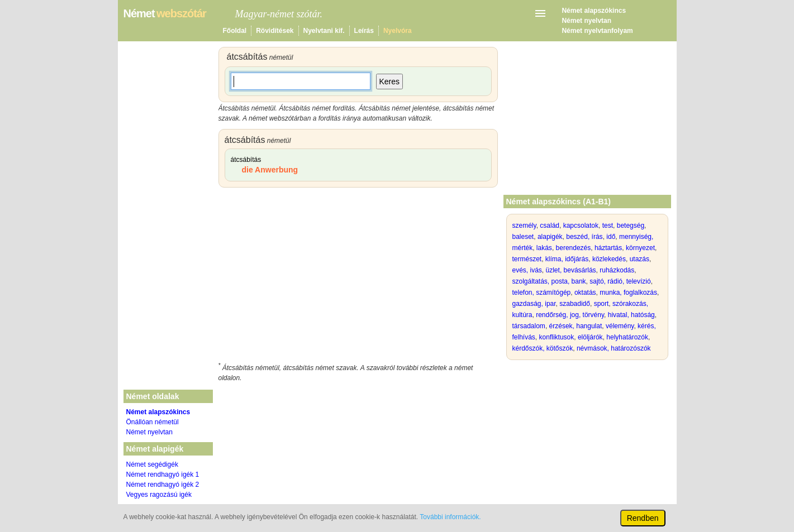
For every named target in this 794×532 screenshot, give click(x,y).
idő (611, 237)
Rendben (643, 518)
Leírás (364, 31)
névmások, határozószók (614, 348)
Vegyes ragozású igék (159, 495)
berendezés (574, 248)
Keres (390, 82)
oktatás (585, 293)
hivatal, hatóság (631, 315)
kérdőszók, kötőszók (543, 348)
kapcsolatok (581, 226)
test (608, 226)
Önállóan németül (153, 422)
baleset (523, 237)
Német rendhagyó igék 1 (163, 475)
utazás (640, 259)
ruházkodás (617, 270)
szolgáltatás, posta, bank (549, 281)
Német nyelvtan (586, 21)
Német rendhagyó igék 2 (163, 485)
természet (527, 259)
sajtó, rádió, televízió (620, 281)
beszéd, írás (584, 237)
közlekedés (609, 259)
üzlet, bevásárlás (571, 270)
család (550, 226)
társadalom (529, 326)
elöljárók (590, 337)
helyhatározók (627, 337)
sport (602, 304)
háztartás (608, 248)
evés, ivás (527, 270)
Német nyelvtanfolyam (597, 31)
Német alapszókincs (594, 11)
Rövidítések (275, 31)
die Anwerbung (270, 170)
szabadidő (575, 304)
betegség (631, 226)
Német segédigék (152, 464)
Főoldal (235, 31)
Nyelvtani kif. (324, 31)
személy (524, 226)
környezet (640, 248)
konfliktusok (557, 337)
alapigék (550, 237)
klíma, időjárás (567, 259)
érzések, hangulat (576, 326)
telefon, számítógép (542, 293)
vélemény (620, 326)
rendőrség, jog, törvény (570, 315)
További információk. (450, 517)
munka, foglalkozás (628, 293)
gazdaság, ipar (534, 304)
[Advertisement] (358, 277)
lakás (544, 248)
